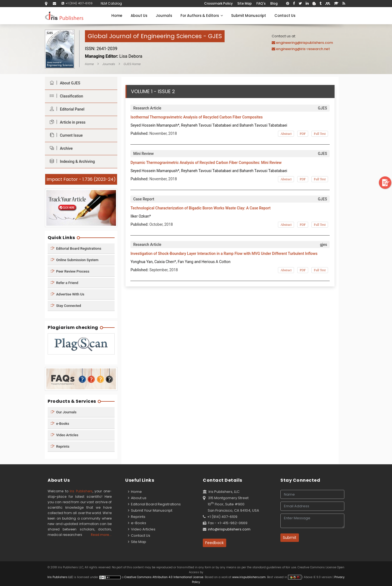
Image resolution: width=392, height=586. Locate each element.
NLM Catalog (111, 3)
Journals (164, 16)
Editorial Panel (66, 109)
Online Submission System (74, 260)
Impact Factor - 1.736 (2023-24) (81, 179)
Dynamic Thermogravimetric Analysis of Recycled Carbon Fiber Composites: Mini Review (206, 163)
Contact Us (285, 16)
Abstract (286, 134)
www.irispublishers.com (249, 577)
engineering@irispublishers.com (304, 43)
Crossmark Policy (218, 3)
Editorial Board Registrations (76, 248)
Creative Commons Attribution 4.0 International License (164, 577)
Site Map (245, 3)
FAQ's (261, 3)
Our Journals (63, 412)
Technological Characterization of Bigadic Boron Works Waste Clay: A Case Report (200, 208)
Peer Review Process (70, 271)
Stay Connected (66, 305)
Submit (290, 538)
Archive (60, 148)
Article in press (66, 122)
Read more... (101, 535)
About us (137, 498)
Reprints (60, 446)
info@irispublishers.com (229, 529)
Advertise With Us (67, 294)
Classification (65, 96)
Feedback (215, 543)
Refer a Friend (64, 283)
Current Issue (65, 135)
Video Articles (64, 435)
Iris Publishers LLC (61, 577)
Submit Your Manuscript (150, 510)
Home (117, 16)
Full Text (320, 134)
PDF (303, 134)
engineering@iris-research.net (303, 49)
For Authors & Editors (202, 16)
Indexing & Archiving (71, 161)
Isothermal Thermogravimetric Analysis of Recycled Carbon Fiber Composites (197, 117)
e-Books (60, 424)
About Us (139, 16)
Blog (274, 3)
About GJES (64, 83)
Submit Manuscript (249, 16)
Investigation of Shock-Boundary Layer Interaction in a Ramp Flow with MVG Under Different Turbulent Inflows (224, 254)
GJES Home (132, 64)
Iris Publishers (81, 491)
